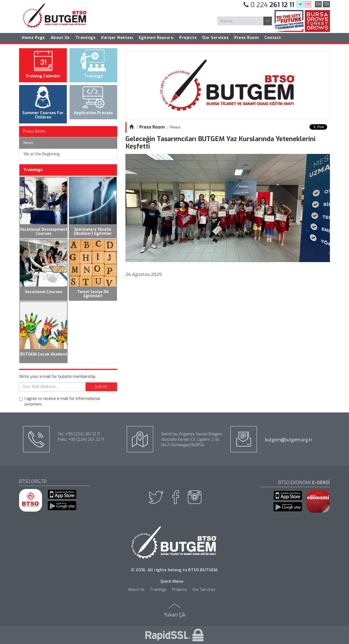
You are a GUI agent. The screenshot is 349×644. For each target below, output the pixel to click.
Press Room (246, 38)
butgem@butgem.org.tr (289, 440)
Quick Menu (172, 581)
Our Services (215, 38)
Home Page (33, 38)
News (28, 143)
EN (318, 4)
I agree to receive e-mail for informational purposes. (60, 401)
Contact (273, 38)
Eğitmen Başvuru (156, 38)
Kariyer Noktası (117, 38)
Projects (188, 38)
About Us (60, 38)
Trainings (86, 38)
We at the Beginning (41, 154)
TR (326, 4)
